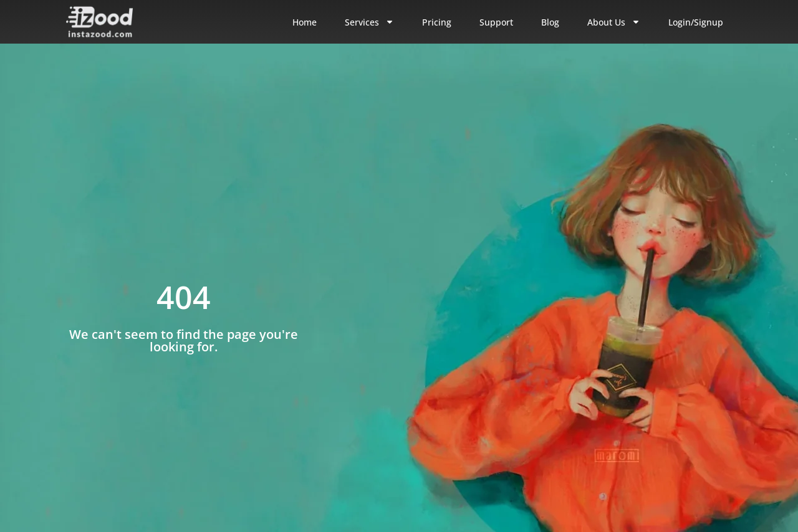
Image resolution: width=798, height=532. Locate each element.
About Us (614, 22)
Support (496, 22)
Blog (550, 22)
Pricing (437, 22)
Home (305, 22)
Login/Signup (696, 22)
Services (369, 22)
